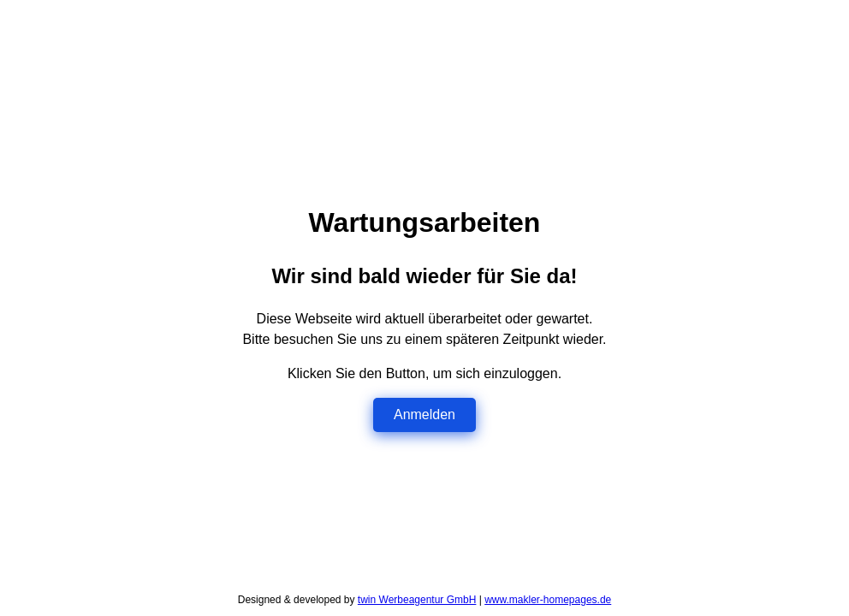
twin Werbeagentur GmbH (417, 600)
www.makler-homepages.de (548, 600)
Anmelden (424, 415)
